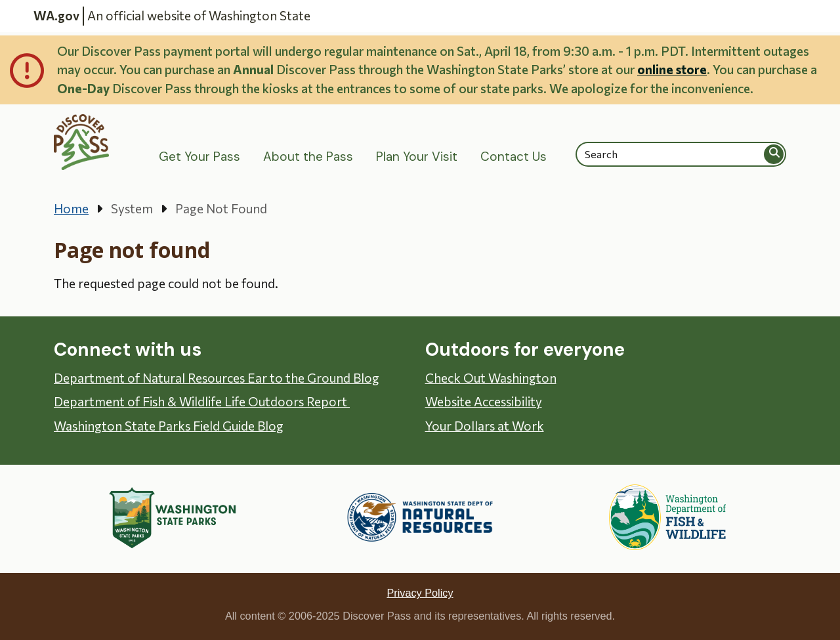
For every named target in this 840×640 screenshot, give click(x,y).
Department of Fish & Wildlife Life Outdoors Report (202, 401)
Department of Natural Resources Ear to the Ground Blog (217, 378)
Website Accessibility (484, 401)
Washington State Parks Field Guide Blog (169, 426)
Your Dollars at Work (485, 426)
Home (71, 208)
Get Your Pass (199, 157)
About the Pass (308, 157)
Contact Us (514, 157)
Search (774, 154)
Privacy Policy (420, 593)
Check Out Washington (491, 378)
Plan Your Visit (417, 157)
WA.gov (56, 15)
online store (672, 69)
